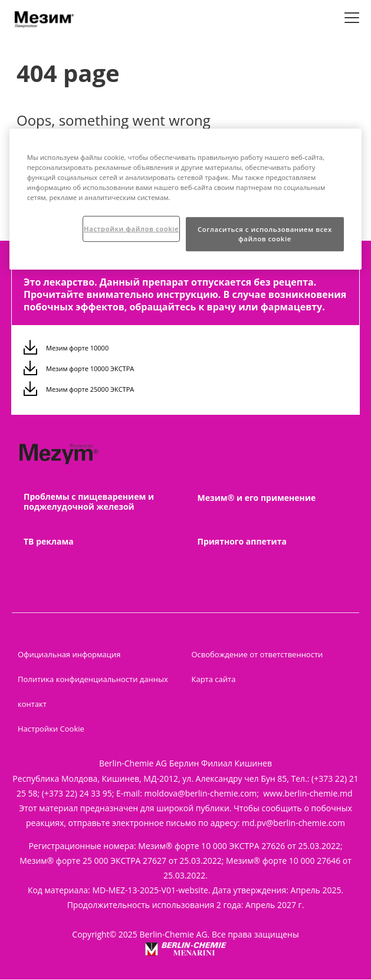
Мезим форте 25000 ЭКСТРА (90, 389)
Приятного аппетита (242, 541)
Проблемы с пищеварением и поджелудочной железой (89, 502)
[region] (186, 199)
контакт (32, 704)
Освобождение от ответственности (257, 654)
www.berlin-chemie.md (309, 793)
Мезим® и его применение (257, 498)
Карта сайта (214, 679)
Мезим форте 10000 (77, 348)
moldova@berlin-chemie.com (200, 793)
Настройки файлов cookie (131, 229)
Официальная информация (69, 654)
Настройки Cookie (51, 729)
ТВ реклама (49, 541)
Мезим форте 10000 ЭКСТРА (90, 368)
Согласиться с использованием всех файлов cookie (265, 234)
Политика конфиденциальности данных (93, 679)
